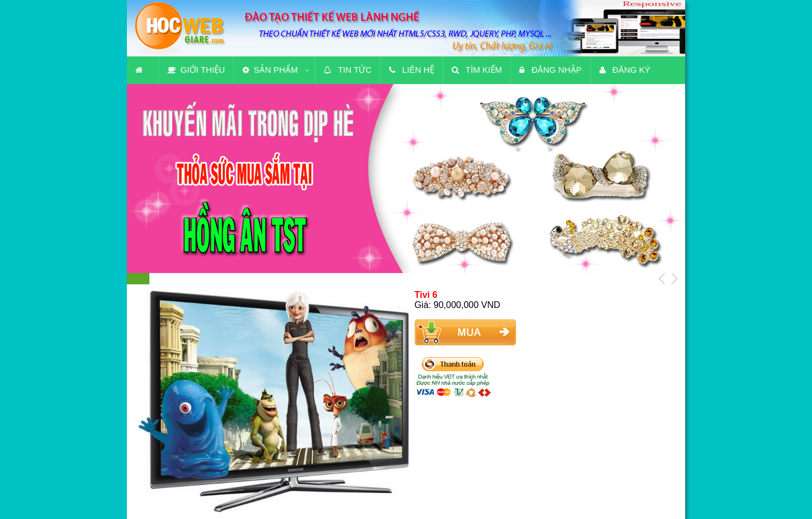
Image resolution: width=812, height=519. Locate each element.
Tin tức (348, 70)
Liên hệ (412, 70)
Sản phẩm (270, 70)
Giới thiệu (196, 70)
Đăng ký (625, 70)
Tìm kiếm (477, 70)
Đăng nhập (550, 70)
